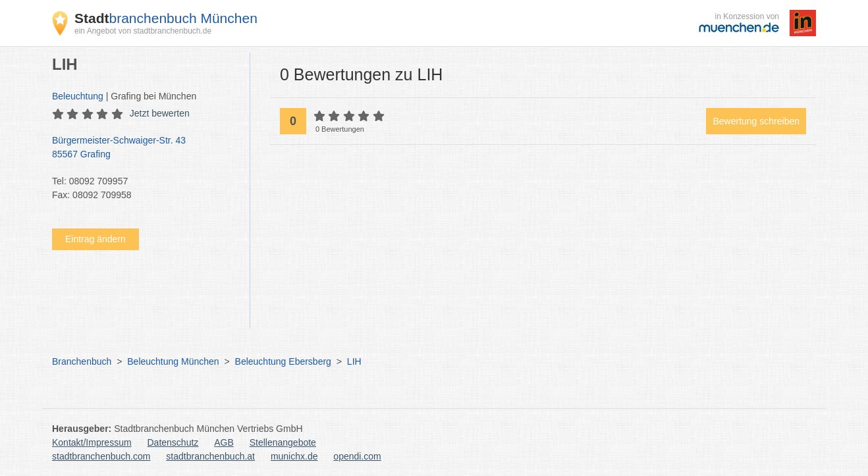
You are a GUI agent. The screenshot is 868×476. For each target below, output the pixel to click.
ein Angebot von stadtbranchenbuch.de (143, 31)
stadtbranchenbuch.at (210, 456)
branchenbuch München (166, 18)
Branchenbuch (82, 361)
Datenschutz (173, 442)
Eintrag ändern (95, 239)
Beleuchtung (78, 96)
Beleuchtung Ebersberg (283, 361)
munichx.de (294, 456)
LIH (354, 361)
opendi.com (357, 456)
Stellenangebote (283, 442)
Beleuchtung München (173, 361)
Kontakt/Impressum (92, 442)
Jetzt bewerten (160, 113)
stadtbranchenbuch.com (101, 456)
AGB (224, 442)
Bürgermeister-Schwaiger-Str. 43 (144, 148)
